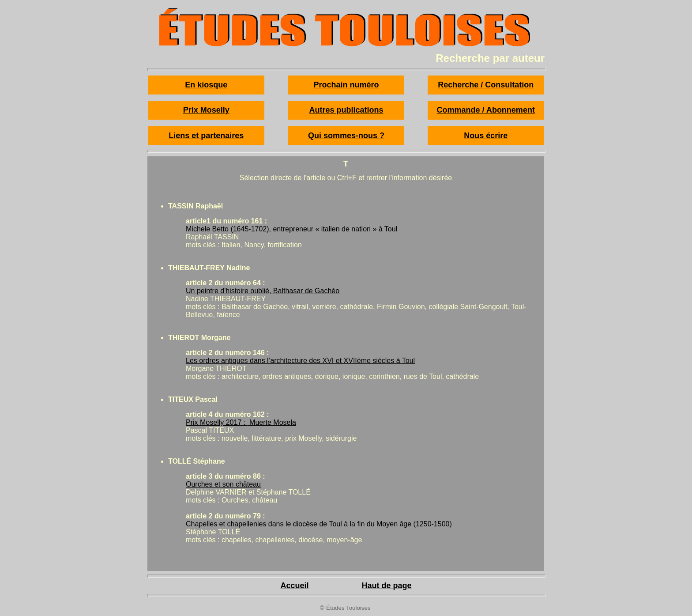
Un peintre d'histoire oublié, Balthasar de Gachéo (263, 291)
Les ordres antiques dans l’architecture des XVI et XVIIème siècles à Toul (300, 361)
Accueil (294, 586)
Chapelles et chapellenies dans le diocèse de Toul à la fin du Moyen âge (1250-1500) (319, 524)
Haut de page (387, 586)
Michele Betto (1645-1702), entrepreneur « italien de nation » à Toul (291, 229)
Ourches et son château (223, 484)
